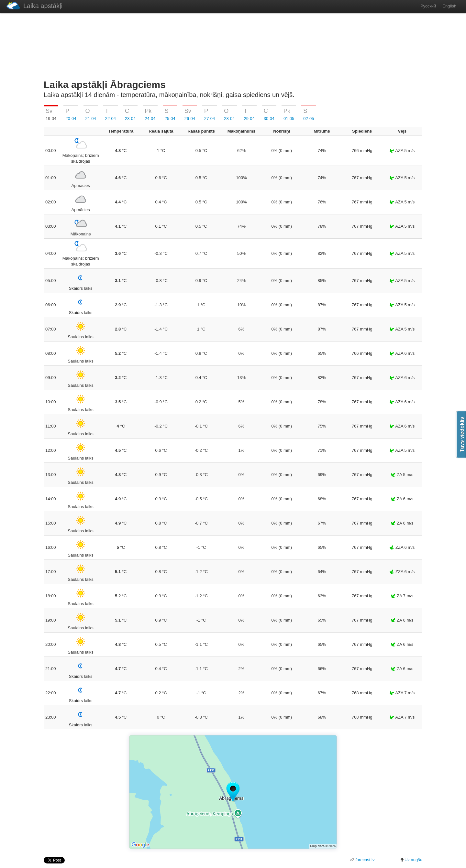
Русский (428, 6)
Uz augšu (411, 860)
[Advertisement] (233, 45)
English (449, 6)
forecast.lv (365, 860)
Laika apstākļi (34, 6)
